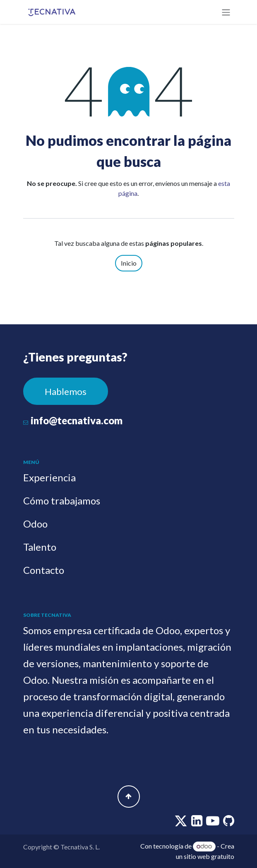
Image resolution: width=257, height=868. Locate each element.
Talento (40, 547)
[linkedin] (197, 823)
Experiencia (49, 477)
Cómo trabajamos (62, 501)
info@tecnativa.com (77, 420)
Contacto (44, 570)
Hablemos (66, 391)
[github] (229, 823)
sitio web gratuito (209, 856)
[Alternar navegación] (226, 12)
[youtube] (213, 823)
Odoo (35, 524)
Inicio (129, 263)
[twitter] (181, 823)
